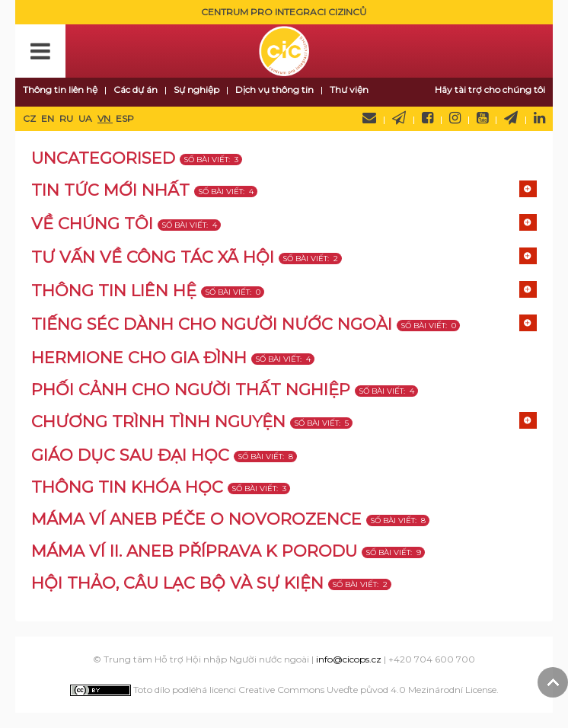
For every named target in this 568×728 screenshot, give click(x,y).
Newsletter (399, 118)
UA (86, 118)
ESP (125, 118)
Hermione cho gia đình (139, 358)
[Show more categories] (528, 189)
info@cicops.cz (349, 659)
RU (67, 118)
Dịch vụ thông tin (274, 89)
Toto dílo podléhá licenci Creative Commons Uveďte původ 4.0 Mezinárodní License (283, 690)
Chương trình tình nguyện (158, 421)
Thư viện (349, 89)
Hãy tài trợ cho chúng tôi (490, 89)
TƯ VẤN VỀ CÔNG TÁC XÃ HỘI (153, 257)
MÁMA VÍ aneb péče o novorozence (196, 519)
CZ (30, 118)
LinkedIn (539, 118)
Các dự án (136, 89)
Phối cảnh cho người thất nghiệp (191, 390)
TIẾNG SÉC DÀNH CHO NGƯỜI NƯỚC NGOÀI (212, 324)
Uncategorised (103, 158)
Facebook (428, 118)
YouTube (482, 118)
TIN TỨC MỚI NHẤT (110, 190)
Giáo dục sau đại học (130, 455)
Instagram (455, 118)
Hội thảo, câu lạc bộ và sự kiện (177, 583)
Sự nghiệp (196, 89)
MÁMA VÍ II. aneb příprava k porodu (194, 551)
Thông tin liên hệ (60, 89)
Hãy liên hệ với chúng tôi (369, 118)
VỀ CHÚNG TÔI (92, 224)
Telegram (511, 118)
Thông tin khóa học (127, 487)
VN (105, 118)
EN (49, 118)
